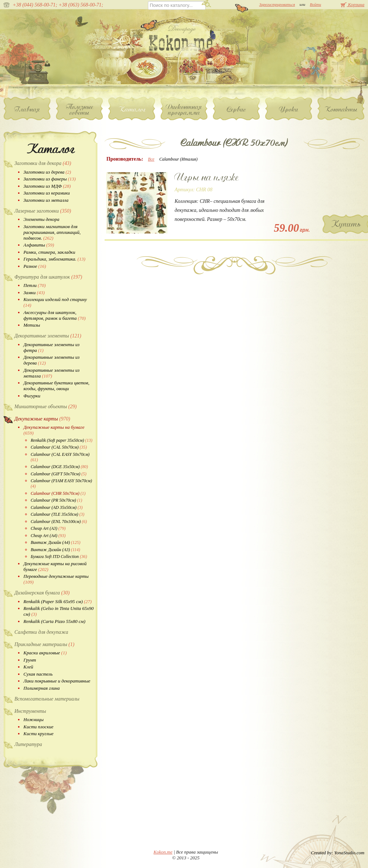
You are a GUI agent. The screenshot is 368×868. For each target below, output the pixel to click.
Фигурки (32, 396)
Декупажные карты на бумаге (54, 430)
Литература (28, 744)
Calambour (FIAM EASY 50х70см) (61, 483)
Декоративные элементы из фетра (51, 347)
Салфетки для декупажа (41, 632)
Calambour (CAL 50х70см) (59, 447)
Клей (28, 667)
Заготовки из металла (46, 200)
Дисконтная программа (184, 110)
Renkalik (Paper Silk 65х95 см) (58, 601)
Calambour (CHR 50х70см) (58, 493)
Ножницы (34, 719)
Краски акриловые (45, 653)
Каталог (132, 109)
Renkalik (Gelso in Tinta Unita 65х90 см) (59, 611)
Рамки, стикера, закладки (49, 252)
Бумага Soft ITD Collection (59, 557)
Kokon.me (163, 852)
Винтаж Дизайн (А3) (55, 550)
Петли (34, 285)
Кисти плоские (38, 727)
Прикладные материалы (44, 644)
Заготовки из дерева (47, 172)
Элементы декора (41, 219)
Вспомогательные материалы (47, 699)
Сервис (236, 109)
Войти (316, 4)
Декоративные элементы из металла (51, 373)
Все (151, 159)
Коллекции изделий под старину (55, 302)
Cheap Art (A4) (48, 536)
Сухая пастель (38, 674)
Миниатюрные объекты (46, 407)
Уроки (289, 109)
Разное (35, 266)
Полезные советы (80, 110)
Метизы (32, 325)
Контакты (341, 109)
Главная (27, 109)
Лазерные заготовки (43, 211)
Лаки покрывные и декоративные (57, 681)
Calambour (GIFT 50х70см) (58, 474)
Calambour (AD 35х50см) (57, 507)
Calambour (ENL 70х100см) (59, 522)
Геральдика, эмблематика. (54, 259)
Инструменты (30, 711)
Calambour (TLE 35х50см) (58, 514)
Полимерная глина (42, 688)
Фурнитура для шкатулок (48, 277)
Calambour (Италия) (178, 159)
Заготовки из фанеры (50, 179)
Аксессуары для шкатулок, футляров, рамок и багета (54, 315)
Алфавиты (39, 245)
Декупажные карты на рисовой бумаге (55, 566)
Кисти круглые (38, 734)
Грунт (30, 660)
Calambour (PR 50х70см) (56, 500)
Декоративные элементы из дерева (51, 360)
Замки (34, 293)
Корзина (352, 5)
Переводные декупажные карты (56, 579)
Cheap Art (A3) (48, 528)
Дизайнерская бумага (42, 593)
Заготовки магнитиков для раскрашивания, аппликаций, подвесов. (52, 232)
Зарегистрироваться (277, 4)
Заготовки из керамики (47, 193)
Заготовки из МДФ (47, 186)
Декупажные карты (42, 419)
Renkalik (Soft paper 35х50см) (62, 440)
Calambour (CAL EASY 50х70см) (60, 457)
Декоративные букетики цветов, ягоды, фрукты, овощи (56, 386)
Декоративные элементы (48, 336)
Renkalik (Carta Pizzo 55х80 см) (54, 621)
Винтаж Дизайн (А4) (56, 542)
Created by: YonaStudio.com (338, 853)
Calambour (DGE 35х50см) (59, 467)
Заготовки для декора (43, 163)
